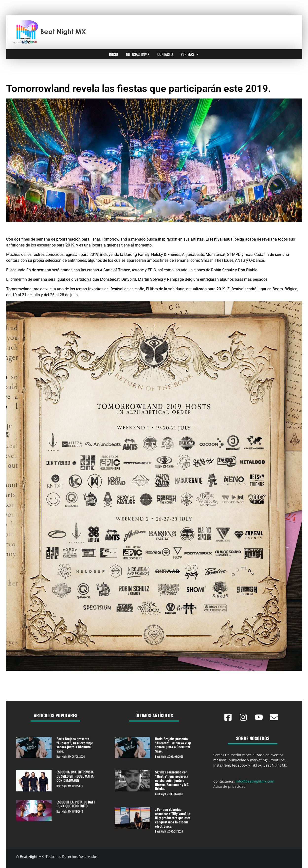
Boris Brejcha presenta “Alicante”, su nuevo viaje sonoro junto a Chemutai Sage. (75, 745)
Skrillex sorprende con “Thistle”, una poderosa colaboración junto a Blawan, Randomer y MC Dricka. (172, 780)
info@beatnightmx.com (255, 781)
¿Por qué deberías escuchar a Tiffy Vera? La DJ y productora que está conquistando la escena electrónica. (173, 818)
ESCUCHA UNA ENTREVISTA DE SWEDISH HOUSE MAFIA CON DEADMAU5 (75, 776)
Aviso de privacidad (229, 786)
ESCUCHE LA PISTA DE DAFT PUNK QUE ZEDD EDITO (76, 804)
